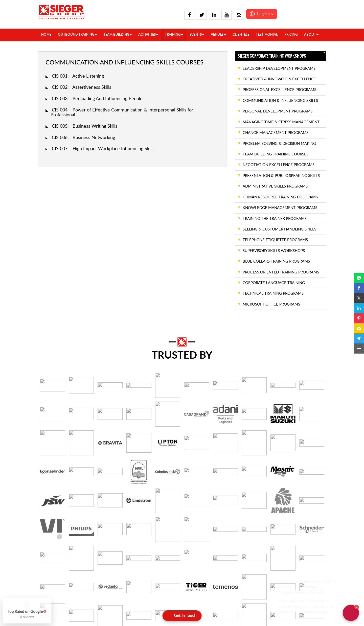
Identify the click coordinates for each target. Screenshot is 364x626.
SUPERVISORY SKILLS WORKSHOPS (274, 251)
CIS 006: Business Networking (83, 138)
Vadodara (296, 598)
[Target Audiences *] (84, 515)
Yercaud (198, 605)
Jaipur (245, 592)
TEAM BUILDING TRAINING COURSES (276, 154)
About (311, 35)
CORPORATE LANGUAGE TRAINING (274, 283)
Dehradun (56, 618)
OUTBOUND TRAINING (77, 35)
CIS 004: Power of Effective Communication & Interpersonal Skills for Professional (122, 113)
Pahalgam (104, 612)
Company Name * (52, 459)
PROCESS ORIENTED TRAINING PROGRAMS (281, 272)
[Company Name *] (84, 469)
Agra (52, 585)
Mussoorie (104, 598)
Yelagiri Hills (201, 598)
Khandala (247, 612)
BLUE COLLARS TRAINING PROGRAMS (276, 261)
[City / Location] (180, 469)
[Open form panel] (182, 616)
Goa (243, 578)
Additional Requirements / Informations (263, 505)
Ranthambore (299, 585)
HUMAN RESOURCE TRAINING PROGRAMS (280, 197)
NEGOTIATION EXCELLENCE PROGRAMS (279, 165)
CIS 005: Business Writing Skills (85, 126)
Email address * (148, 437)
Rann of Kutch (300, 578)
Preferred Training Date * (251, 459)
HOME (46, 35)
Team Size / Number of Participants (67, 482)
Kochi (149, 612)
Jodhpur (247, 605)
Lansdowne (105, 578)
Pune (292, 572)
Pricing (291, 35)
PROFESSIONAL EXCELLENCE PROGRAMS (279, 90)
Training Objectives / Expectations (164, 505)
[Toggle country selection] (240, 447)
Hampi (149, 598)
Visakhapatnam (204, 585)
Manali (101, 592)
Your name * (48, 437)
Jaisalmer (247, 598)
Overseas (56, 572)
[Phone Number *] (285, 447)
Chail (52, 605)
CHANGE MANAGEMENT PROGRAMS (276, 133)
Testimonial (267, 35)
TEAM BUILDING (118, 35)
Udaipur (294, 592)
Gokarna (151, 592)
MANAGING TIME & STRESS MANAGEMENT (281, 122)
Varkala (198, 578)
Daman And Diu (253, 572)
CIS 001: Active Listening (78, 76)
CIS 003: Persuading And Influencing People (97, 99)
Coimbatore (153, 572)
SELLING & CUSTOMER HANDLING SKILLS (279, 229)
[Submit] (182, 531)
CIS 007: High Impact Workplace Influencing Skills (103, 149)
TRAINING (174, 35)
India (52, 578)
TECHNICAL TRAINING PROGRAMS (273, 294)
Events (197, 35)
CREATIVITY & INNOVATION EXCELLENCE (279, 79)
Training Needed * (150, 482)
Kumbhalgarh (251, 618)
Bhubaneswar (203, 612)
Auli (51, 592)
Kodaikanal (153, 618)
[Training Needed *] (180, 492)
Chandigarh (57, 598)
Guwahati (296, 612)
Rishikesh (103, 618)
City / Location (148, 459)
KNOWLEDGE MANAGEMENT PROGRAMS (280, 208)
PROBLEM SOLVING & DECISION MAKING (279, 144)
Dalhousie (56, 612)
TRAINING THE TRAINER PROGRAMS (275, 219)
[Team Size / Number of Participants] (84, 492)
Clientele (241, 35)
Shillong (294, 618)
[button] (262, 14)
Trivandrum (201, 572)
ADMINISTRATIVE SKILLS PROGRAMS (275, 186)
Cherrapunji (297, 605)
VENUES (218, 35)
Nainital (102, 605)
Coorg (149, 578)
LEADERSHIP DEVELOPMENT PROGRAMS (279, 69)
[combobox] (277, 492)
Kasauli (102, 572)
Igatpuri (246, 585)
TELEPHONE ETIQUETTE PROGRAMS (275, 240)
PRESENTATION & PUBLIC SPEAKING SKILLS (281, 176)
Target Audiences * (53, 505)
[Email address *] (180, 447)
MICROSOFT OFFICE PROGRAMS (271, 304)
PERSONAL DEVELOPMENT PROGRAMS (278, 111)
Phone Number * (244, 437)
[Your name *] (84, 447)
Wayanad (200, 592)
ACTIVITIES (148, 35)
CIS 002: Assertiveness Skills (82, 87)
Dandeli (150, 585)
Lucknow (103, 585)
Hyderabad (153, 605)
